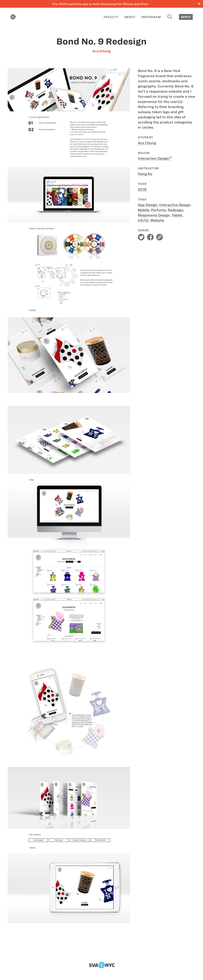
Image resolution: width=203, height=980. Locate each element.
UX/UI (143, 220)
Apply (186, 17)
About (130, 17)
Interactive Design (175, 205)
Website (157, 220)
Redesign (176, 210)
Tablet (177, 215)
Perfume (158, 210)
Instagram (151, 17)
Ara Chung (101, 51)
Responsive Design (154, 215)
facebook (150, 237)
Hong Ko (145, 174)
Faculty (111, 17)
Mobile (144, 210)
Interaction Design (154, 158)
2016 (142, 189)
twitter (141, 237)
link (159, 237)
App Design (148, 205)
